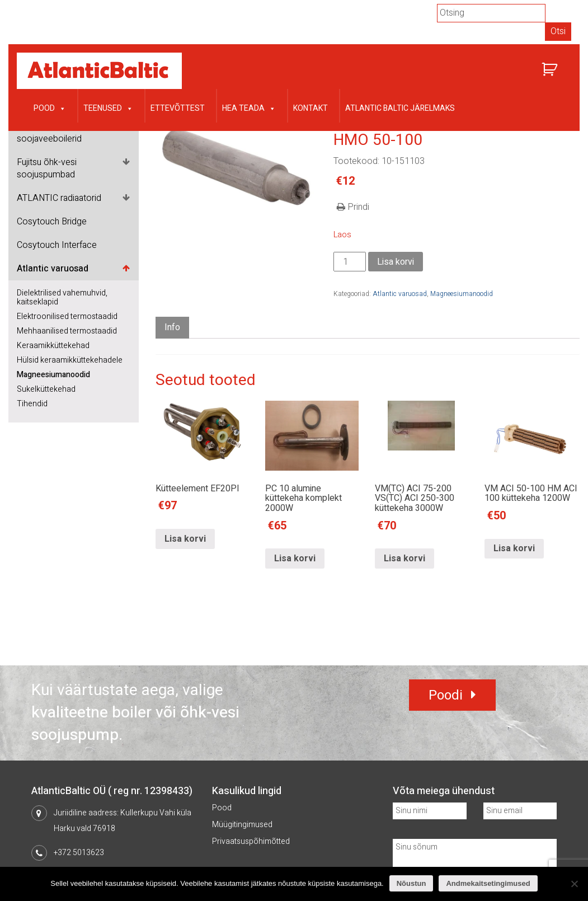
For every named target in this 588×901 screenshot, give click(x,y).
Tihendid (32, 404)
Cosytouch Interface (57, 245)
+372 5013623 (79, 853)
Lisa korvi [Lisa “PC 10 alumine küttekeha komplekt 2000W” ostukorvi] (295, 559)
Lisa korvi (396, 262)
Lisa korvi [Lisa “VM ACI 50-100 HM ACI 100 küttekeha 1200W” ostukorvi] (514, 548)
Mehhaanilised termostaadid (67, 331)
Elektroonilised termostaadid (67, 316)
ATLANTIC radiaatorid (59, 198)
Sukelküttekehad (46, 389)
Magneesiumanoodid (53, 375)
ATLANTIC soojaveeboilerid (49, 133)
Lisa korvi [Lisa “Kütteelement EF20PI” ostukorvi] (185, 539)
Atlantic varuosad (53, 269)
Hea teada (249, 107)
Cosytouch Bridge (52, 222)
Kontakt (311, 108)
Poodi (446, 695)
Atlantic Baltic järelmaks (400, 108)
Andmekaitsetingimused (488, 883)
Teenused (108, 107)
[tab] (172, 328)
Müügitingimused (242, 825)
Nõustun (411, 883)
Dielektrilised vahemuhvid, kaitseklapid (62, 297)
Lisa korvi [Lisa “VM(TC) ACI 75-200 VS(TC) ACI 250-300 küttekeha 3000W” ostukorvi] (404, 559)
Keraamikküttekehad (53, 346)
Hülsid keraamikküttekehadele (70, 360)
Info (172, 327)
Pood (50, 107)
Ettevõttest (178, 108)
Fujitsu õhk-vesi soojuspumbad (47, 168)
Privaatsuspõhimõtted (251, 841)
